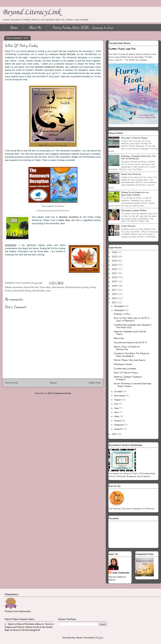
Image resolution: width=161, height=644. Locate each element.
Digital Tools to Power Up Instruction (127, 348)
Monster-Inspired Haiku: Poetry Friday (130, 333)
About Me (35, 27)
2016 (115, 294)
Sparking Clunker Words (134, 210)
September (120, 396)
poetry (86, 287)
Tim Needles (59, 206)
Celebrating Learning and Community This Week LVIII (133, 326)
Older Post (95, 383)
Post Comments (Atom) (59, 393)
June (117, 408)
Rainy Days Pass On (131, 174)
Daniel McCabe (68, 54)
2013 (114, 434)
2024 (115, 261)
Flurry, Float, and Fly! (122, 49)
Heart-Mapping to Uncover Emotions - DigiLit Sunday (132, 385)
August (118, 400)
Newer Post (12, 383)
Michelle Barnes (73, 287)
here (17, 154)
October (119, 391)
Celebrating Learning (125, 368)
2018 (115, 286)
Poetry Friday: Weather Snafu (129, 360)
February (119, 425)
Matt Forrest (58, 287)
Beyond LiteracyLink (31, 12)
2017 (115, 290)
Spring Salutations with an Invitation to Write (135, 194)
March (118, 421)
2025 (115, 257)
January (119, 429)
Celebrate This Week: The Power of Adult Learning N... (131, 355)
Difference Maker (123, 364)
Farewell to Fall (122, 314)
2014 (115, 302)
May (117, 412)
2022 (115, 269)
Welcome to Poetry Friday (134, 138)
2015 (115, 298)
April (117, 416)
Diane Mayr (64, 220)
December (119, 306)
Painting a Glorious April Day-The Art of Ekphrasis (138, 157)
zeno (48, 291)
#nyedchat (17, 287)
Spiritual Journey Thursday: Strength (128, 378)
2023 (115, 265)
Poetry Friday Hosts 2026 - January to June (83, 27)
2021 (114, 273)
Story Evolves (128, 226)
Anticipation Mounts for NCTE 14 (130, 342)
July (116, 404)
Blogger (99, 638)
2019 (115, 281)
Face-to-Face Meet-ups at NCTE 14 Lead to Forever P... (132, 319)
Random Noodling (22, 291)
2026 (115, 252)
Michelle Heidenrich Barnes (49, 67)
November (120, 310)
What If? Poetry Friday (126, 373)
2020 (115, 277)
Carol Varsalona (120, 573)
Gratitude (119, 338)
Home (14, 27)
